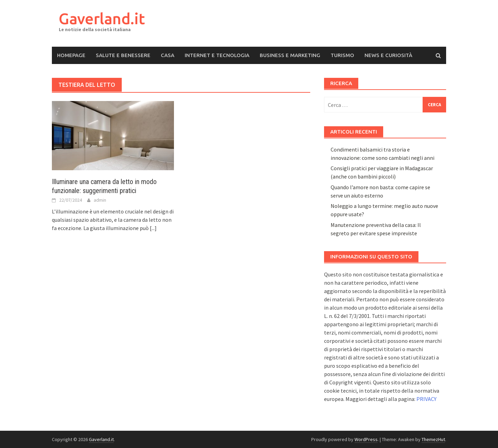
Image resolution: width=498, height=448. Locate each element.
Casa (168, 55)
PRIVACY (426, 399)
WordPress (366, 439)
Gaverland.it (102, 19)
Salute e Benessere (123, 55)
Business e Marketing (290, 55)
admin (100, 200)
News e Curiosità (388, 55)
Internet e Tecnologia (217, 55)
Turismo (342, 55)
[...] (153, 228)
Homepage (71, 55)
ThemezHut (433, 439)
